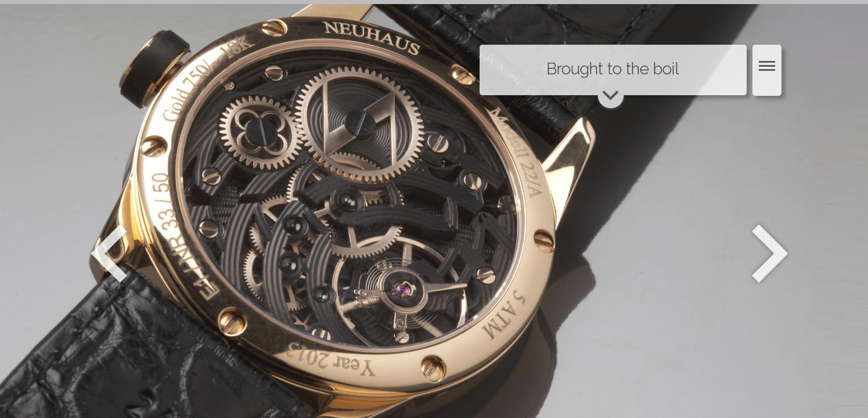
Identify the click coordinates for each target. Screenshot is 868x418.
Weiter (771, 254)
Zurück (109, 254)
